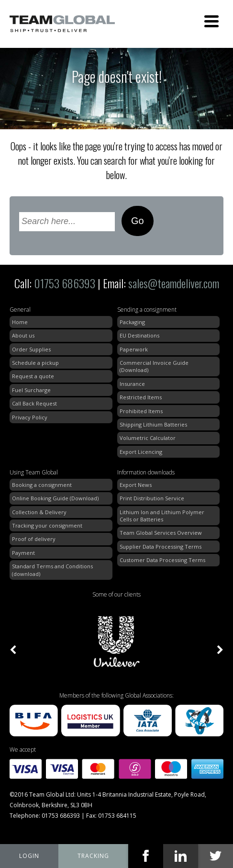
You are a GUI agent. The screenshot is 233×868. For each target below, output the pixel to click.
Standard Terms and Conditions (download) (52, 570)
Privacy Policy (30, 417)
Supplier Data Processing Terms (161, 547)
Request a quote (33, 376)
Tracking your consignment (47, 525)
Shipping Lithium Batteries (153, 424)
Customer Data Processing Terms (162, 560)
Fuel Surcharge (31, 390)
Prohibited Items (141, 411)
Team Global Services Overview (161, 533)
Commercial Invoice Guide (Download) (154, 366)
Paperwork (134, 349)
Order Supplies (31, 349)
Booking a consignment (42, 485)
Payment (23, 553)
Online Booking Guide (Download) (55, 498)
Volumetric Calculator (148, 438)
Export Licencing (141, 452)
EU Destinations (139, 335)
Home (20, 322)
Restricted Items (141, 397)
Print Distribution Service (152, 498)
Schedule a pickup (35, 363)
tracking (93, 856)
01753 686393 (65, 283)
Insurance (132, 384)
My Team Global (29, 856)
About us (23, 335)
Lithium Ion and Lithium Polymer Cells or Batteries (162, 516)
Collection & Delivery (39, 512)
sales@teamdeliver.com (174, 283)
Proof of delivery (34, 539)
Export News (136, 485)
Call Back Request (34, 403)
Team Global (62, 24)
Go (138, 221)
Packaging (132, 322)
